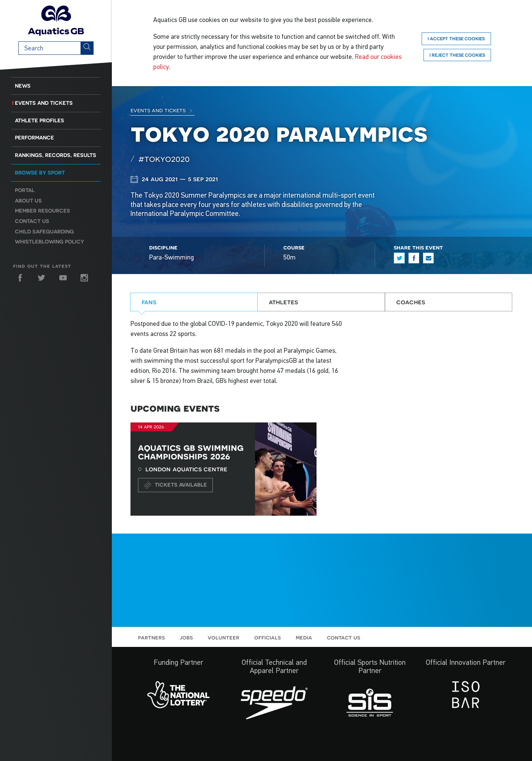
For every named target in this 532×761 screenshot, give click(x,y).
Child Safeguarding (44, 232)
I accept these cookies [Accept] (456, 39)
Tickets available (175, 485)
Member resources (43, 211)
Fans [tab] (149, 302)
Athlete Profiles (40, 120)
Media (304, 637)
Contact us (32, 221)
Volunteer (223, 637)
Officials (267, 637)
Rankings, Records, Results (56, 155)
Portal (25, 190)
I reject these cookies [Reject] (457, 55)
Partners (151, 637)
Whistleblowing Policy (50, 242)
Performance (34, 138)
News (23, 86)
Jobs (186, 637)
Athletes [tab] (283, 302)
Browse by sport (40, 173)
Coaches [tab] (411, 302)
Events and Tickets (44, 103)
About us (28, 201)
